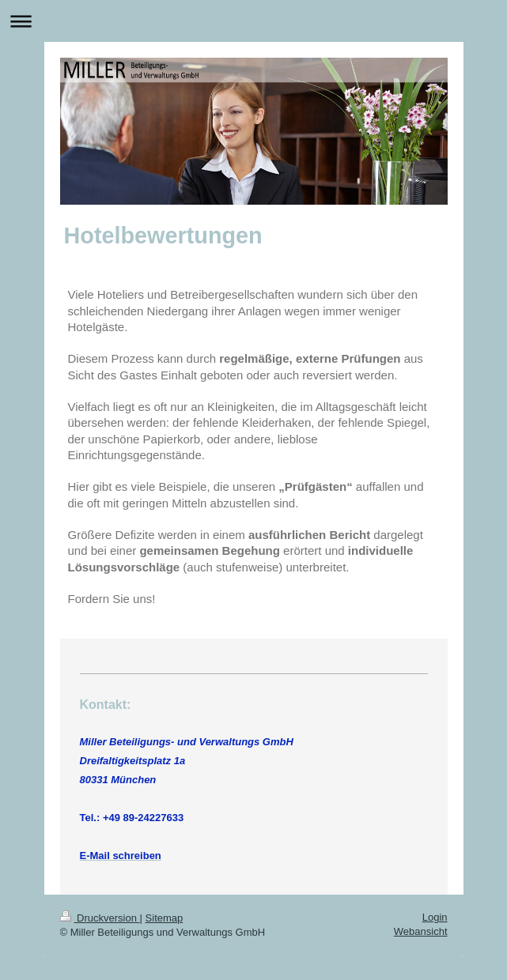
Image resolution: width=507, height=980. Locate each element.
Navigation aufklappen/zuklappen (253, 21)
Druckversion (100, 918)
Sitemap (165, 918)
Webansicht (421, 931)
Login (435, 917)
